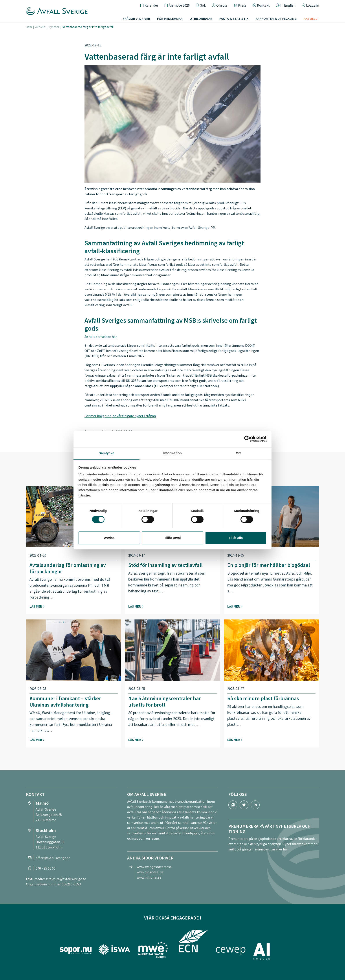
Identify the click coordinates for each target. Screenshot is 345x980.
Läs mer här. (279, 849)
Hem (29, 27)
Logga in (310, 5)
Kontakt (261, 5)
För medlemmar (170, 18)
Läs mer (37, 606)
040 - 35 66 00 (46, 868)
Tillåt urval (173, 538)
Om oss (220, 5)
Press (240, 5)
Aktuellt (311, 18)
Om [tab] (238, 453)
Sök (201, 5)
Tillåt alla (236, 538)
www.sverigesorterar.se (154, 867)
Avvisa (109, 538)
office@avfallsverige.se (53, 858)
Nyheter (54, 27)
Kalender (149, 5)
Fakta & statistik (234, 18)
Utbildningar (201, 18)
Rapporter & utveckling (276, 18)
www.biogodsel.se (150, 872)
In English (286, 5)
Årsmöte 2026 (177, 5)
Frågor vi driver (136, 18)
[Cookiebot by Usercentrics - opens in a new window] (247, 439)
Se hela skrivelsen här (101, 337)
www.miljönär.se (149, 877)
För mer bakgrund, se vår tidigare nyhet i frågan (120, 416)
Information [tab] (172, 453)
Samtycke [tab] (107, 453)
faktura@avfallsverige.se (67, 879)
